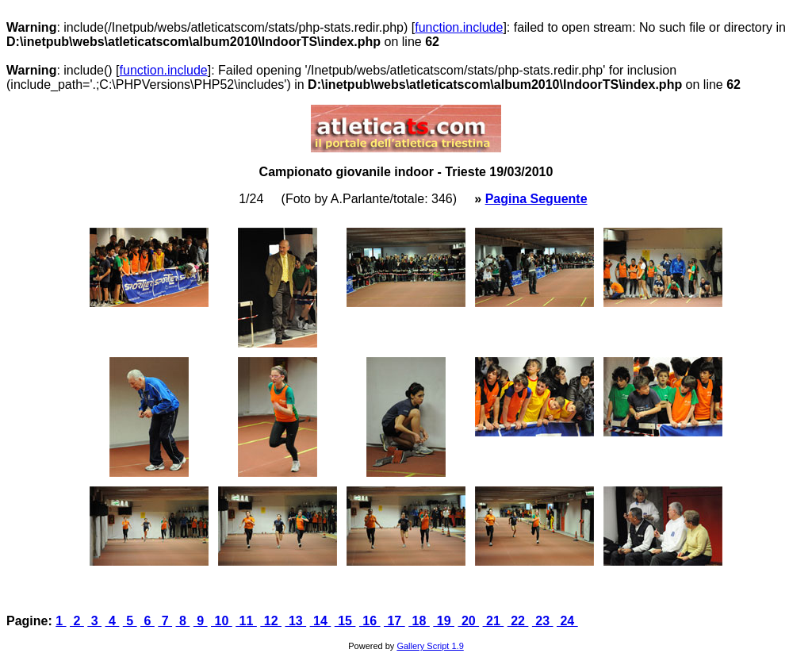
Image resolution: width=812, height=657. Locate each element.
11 (246, 621)
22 (518, 621)
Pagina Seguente (536, 199)
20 (468, 621)
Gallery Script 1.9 (430, 646)
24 (567, 621)
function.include (459, 27)
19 (444, 621)
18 (419, 621)
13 (295, 621)
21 (494, 621)
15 (345, 621)
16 (370, 621)
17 (395, 621)
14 (321, 621)
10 (222, 621)
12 (271, 621)
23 (543, 621)
